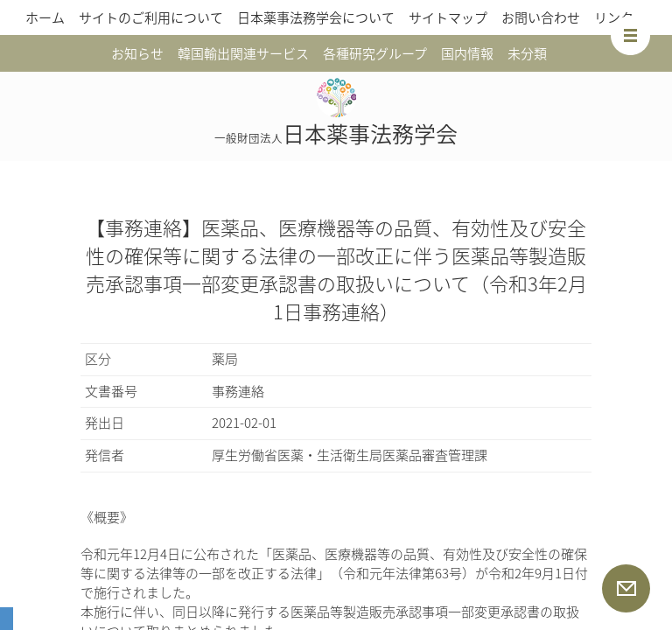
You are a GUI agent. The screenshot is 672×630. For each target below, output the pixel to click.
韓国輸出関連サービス (243, 53)
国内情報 (467, 53)
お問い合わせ (541, 17)
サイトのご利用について (151, 17)
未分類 (527, 53)
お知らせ (137, 53)
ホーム (45, 17)
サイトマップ (448, 17)
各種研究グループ (375, 53)
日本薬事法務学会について (316, 17)
